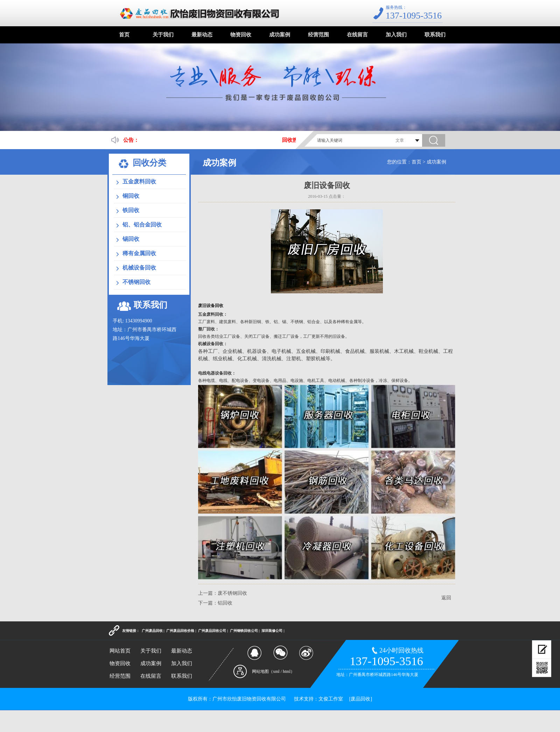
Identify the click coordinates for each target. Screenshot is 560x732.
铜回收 (131, 196)
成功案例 (280, 35)
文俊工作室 (331, 699)
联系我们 (435, 35)
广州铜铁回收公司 (244, 631)
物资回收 (241, 35)
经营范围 (318, 35)
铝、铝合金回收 (142, 225)
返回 (446, 598)
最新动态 (202, 35)
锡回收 (131, 239)
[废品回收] (361, 699)
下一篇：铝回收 (215, 603)
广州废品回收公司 (212, 631)
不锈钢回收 (136, 282)
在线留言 (357, 35)
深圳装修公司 (272, 631)
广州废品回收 (152, 631)
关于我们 (163, 35)
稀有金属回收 (139, 253)
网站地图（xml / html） (273, 671)
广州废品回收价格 (180, 631)
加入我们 (396, 35)
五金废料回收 (139, 182)
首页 (124, 35)
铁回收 (131, 210)
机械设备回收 (139, 268)
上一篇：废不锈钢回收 (223, 593)
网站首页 (120, 651)
